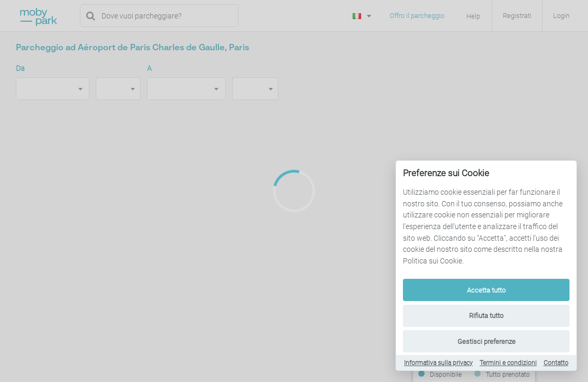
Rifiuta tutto (486, 316)
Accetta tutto (486, 290)
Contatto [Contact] (556, 363)
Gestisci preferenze (486, 342)
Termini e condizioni (508, 363)
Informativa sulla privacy (438, 363)
